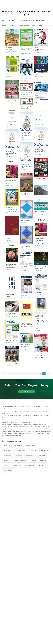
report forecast (22, 613)
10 (40, 536)
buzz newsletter (7, 618)
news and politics (24, 21)
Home (3, 21)
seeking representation (21, 623)
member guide (18, 618)
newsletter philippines (29, 628)
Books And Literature (23, 25)
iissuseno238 (31, 505)
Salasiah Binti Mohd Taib (18, 52)
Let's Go (26, 554)
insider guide (43, 623)
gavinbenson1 (17, 281)
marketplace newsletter (9, 613)
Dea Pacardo (17, 254)
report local (6, 628)
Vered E (15, 131)
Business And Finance (8, 25)
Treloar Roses (31, 258)
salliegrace (31, 529)
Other (34, 25)
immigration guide (30, 607)
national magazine (39, 21)
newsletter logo (33, 613)
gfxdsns (30, 104)
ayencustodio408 (32, 318)
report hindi (33, 623)
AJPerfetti (30, 485)
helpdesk (16, 521)
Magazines (12, 21)
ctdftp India (31, 79)
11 (44, 536)
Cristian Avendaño (32, 430)
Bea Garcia (31, 403)
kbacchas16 (16, 492)
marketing (30, 275)
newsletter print (16, 628)
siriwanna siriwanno (18, 467)
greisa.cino (16, 334)
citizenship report (41, 618)
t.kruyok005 (16, 196)
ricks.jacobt (16, 385)
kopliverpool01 (17, 105)
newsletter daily (45, 613)
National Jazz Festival (33, 478)
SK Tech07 (16, 306)
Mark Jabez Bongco (18, 435)
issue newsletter (18, 607)
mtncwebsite (31, 130)
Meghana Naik (31, 144)
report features (29, 618)
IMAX (29, 459)
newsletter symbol (7, 633)
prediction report (7, 623)
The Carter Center (18, 166)
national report (7, 607)
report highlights (42, 628)
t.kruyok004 (31, 198)
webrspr (15, 80)
